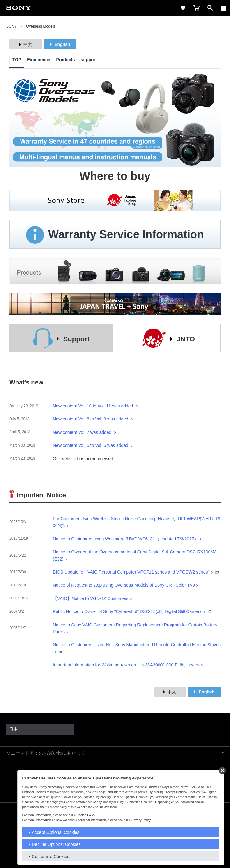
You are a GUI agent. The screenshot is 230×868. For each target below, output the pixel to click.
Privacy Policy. (141, 820)
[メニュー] (223, 8)
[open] (210, 8)
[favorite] (183, 8)
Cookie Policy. (86, 815)
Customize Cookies (51, 857)
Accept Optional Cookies (55, 832)
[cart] (196, 8)
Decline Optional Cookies (56, 844)
